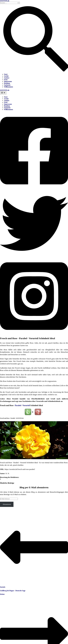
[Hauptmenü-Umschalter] (3, 93)
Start (6, 74)
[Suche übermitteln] (19, 3)
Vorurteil (26, 405)
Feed (6, 80)
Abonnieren (7, 504)
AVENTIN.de (5, 1)
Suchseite (7, 85)
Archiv (6, 76)
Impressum (8, 81)
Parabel (18, 405)
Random (7, 83)
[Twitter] (34, 257)
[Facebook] (34, 189)
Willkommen (8, 87)
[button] (34, 71)
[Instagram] (34, 334)
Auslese (7, 78)
